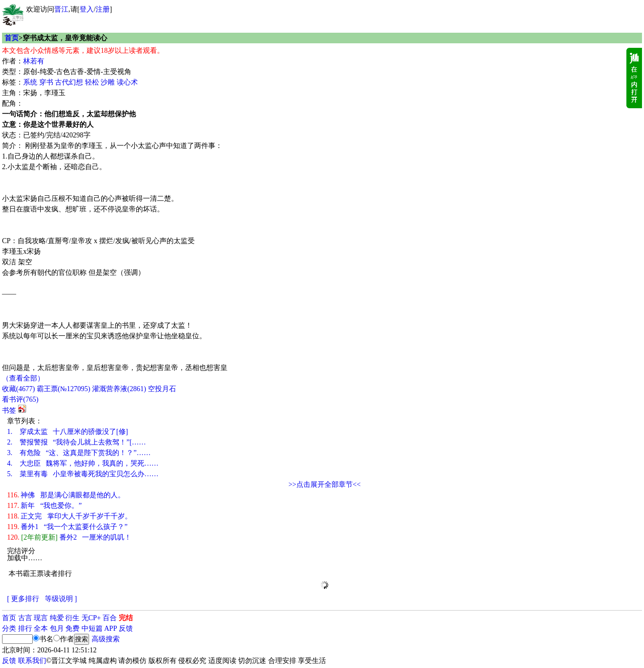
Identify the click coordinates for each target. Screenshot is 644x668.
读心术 (127, 82)
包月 (57, 628)
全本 (41, 628)
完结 (126, 618)
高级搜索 (106, 639)
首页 (12, 38)
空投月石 (162, 389)
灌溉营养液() (119, 389)
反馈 (126, 628)
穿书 (46, 82)
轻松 (92, 82)
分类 (9, 628)
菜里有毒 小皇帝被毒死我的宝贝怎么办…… (83, 474)
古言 (25, 618)
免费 (72, 628)
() (18, 389)
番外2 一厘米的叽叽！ (69, 537)
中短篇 (92, 628)
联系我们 (32, 661)
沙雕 (108, 82)
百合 (110, 618)
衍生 (72, 618)
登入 (87, 9)
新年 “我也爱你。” (44, 506)
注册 (103, 9)
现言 (41, 618)
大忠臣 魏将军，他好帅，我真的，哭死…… (83, 463)
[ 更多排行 (23, 599)
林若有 (34, 61)
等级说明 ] (61, 599)
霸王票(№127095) (64, 389)
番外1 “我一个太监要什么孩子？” (67, 527)
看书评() (20, 399)
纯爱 (57, 618)
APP (111, 628)
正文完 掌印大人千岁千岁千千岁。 (69, 516)
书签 (9, 411)
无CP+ (91, 618)
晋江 (61, 9)
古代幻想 (69, 82)
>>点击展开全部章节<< (325, 485)
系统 (30, 82)
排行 (25, 628)
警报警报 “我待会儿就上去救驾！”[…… (76, 442)
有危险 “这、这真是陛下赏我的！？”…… (79, 453)
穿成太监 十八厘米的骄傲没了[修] (67, 432)
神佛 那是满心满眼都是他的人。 (66, 495)
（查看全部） (23, 378)
